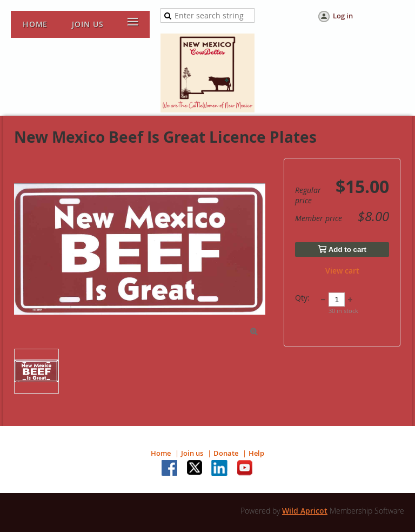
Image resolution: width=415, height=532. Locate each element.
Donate (226, 453)
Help (256, 453)
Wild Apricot (305, 511)
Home (161, 453)
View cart (342, 271)
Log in (343, 16)
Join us (192, 453)
